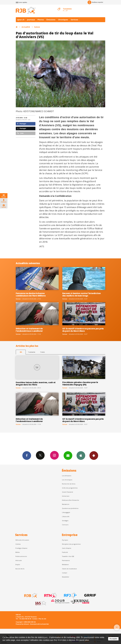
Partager (22, 124)
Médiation (65, 564)
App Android (94, 455)
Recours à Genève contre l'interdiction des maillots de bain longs (82, 294)
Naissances (66, 504)
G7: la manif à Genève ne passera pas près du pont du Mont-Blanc (83, 330)
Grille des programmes (70, 488)
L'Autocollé (66, 516)
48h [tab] (21, 352)
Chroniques (63, 20)
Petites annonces (21, 556)
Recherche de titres (69, 484)
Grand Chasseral (67, 492)
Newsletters (68, 455)
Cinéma (18, 544)
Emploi (18, 564)
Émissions (51, 20)
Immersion (66, 496)
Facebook (27, 455)
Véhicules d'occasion (22, 540)
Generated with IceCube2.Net (39, 624)
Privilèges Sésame (21, 548)
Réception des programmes (71, 544)
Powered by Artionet (22, 624)
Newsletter (66, 577)
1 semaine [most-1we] (32, 352)
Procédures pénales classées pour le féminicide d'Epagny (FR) (80, 383)
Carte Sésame (67, 548)
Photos (41, 20)
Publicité (65, 552)
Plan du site (42, 619)
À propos (65, 540)
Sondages (65, 521)
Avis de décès (20, 569)
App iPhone (81, 455)
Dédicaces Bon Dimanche (71, 500)
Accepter (113, 639)
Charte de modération (69, 569)
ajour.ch (21, 20)
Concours (65, 525)
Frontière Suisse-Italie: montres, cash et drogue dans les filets (36, 384)
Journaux (31, 20)
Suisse (37, 27)
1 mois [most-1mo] (42, 352)
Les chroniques (67, 480)
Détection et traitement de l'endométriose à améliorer (29, 330)
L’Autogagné (66, 512)
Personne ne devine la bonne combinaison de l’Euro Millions (31, 294)
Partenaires (66, 560)
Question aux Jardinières (70, 508)
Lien (20, 133)
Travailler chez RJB (68, 556)
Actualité (26, 27)
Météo (18, 552)
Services (74, 20)
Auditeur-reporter (95, 2)
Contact (65, 573)
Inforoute (19, 560)
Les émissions (67, 476)
